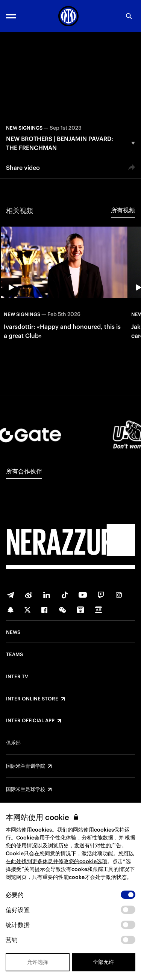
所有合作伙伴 (24, 471)
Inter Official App (30, 721)
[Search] (129, 16)
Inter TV (17, 677)
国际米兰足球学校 (26, 789)
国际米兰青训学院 (26, 766)
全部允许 (103, 962)
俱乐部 (13, 743)
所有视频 (123, 210)
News (13, 632)
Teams (14, 655)
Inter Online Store (32, 699)
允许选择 (38, 962)
